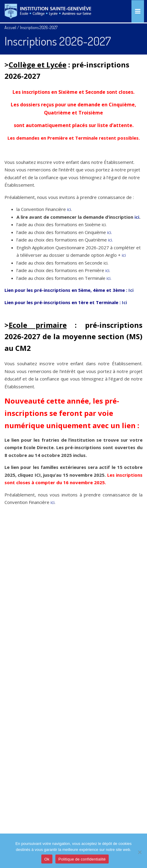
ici (69, 209)
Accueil (10, 27)
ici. (110, 232)
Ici (131, 290)
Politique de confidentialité (82, 859)
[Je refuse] (140, 852)
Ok (47, 859)
